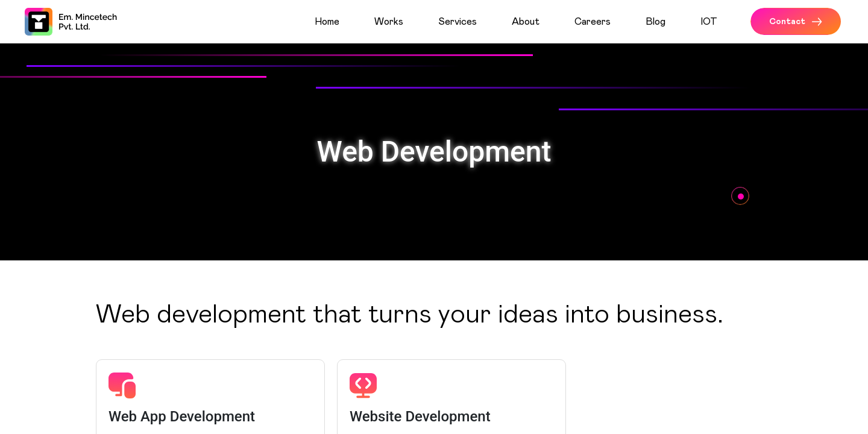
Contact (796, 22)
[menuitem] (340, 22)
